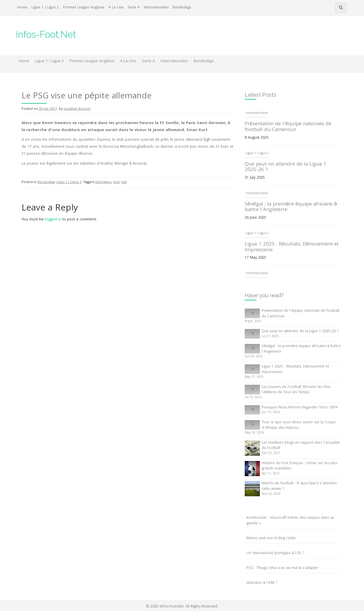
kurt (116, 182)
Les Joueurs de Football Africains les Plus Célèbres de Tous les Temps (296, 390)
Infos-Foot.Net (46, 34)
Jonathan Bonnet (77, 109)
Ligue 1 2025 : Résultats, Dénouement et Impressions (292, 247)
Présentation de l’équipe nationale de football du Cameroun (288, 127)
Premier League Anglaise (84, 8)
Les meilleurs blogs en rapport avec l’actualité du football (301, 446)
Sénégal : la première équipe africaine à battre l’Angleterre (291, 207)
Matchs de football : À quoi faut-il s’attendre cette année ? (299, 486)
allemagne (103, 182)
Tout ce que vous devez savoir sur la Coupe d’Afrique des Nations (299, 425)
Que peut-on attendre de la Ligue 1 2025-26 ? (286, 167)
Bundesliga (182, 8)
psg (124, 182)
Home (22, 8)
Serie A (134, 8)
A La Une (116, 8)
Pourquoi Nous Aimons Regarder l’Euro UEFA (300, 408)
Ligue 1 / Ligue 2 (45, 8)
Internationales (156, 8)
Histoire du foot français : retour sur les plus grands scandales (299, 466)
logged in (53, 220)
